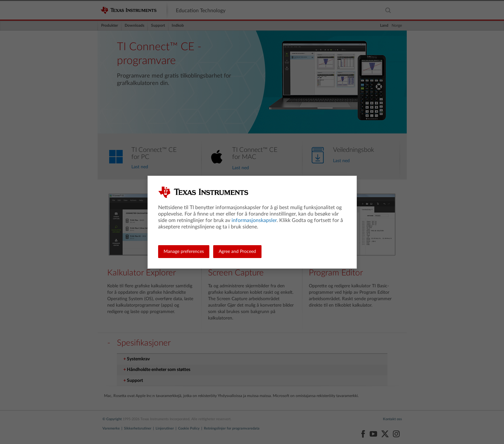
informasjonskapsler (254, 220)
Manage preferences (184, 252)
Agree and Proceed (237, 252)
